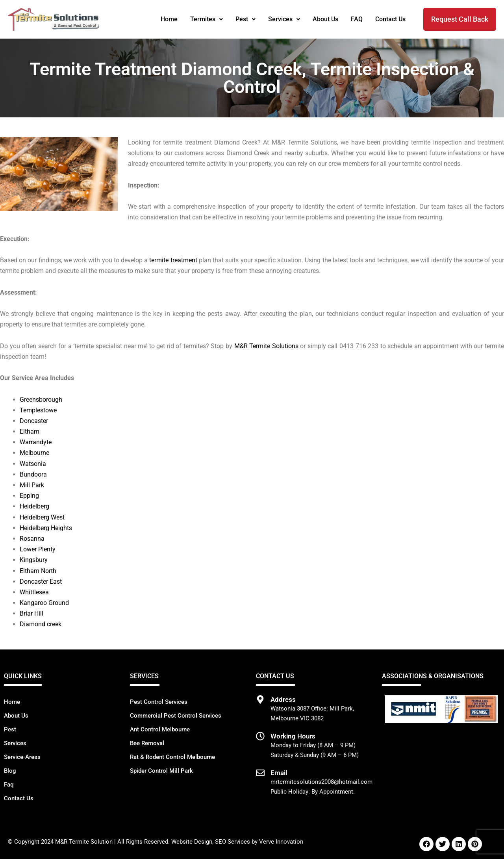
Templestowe (38, 410)
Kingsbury (34, 560)
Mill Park (32, 485)
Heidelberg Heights (46, 528)
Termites (207, 19)
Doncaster (34, 421)
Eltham (30, 431)
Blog (10, 771)
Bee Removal (147, 743)
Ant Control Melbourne (160, 729)
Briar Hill (31, 613)
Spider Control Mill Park (161, 771)
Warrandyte (36, 442)
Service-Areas (22, 757)
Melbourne (34, 453)
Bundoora (33, 474)
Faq (9, 785)
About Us (325, 19)
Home (169, 19)
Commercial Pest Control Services (176, 716)
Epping (29, 496)
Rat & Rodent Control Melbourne (172, 757)
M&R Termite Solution (84, 842)
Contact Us (390, 19)
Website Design (192, 842)
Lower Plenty (38, 549)
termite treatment (173, 260)
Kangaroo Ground (44, 603)
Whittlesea (34, 592)
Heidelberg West (42, 517)
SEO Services (233, 842)
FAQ (357, 19)
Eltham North (38, 571)
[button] (207, 19)
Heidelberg (34, 506)
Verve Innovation (281, 842)
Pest (246, 19)
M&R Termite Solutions (266, 346)
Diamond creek (41, 624)
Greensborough (41, 400)
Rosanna (32, 539)
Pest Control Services (159, 702)
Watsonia (33, 464)
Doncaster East (41, 582)
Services (284, 19)
